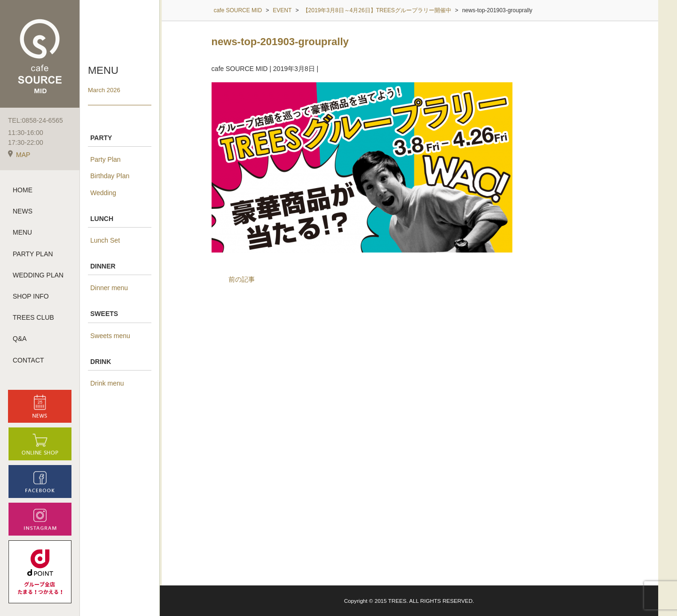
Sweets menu (110, 336)
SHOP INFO (31, 296)
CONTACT (28, 360)
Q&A (20, 339)
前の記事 (242, 279)
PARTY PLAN (33, 254)
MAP (19, 155)
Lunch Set (105, 240)
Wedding (103, 193)
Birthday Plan (110, 176)
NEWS (23, 211)
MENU (22, 232)
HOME (23, 190)
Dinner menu (109, 288)
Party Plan (106, 159)
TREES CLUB (33, 317)
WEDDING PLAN (38, 275)
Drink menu (107, 383)
